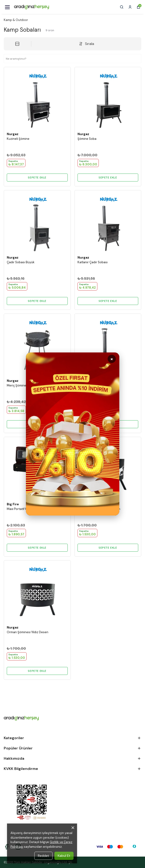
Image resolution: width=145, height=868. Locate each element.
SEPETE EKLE (37, 178)
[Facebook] (7, 847)
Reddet (43, 856)
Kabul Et (64, 856)
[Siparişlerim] (130, 7)
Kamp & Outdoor (16, 20)
